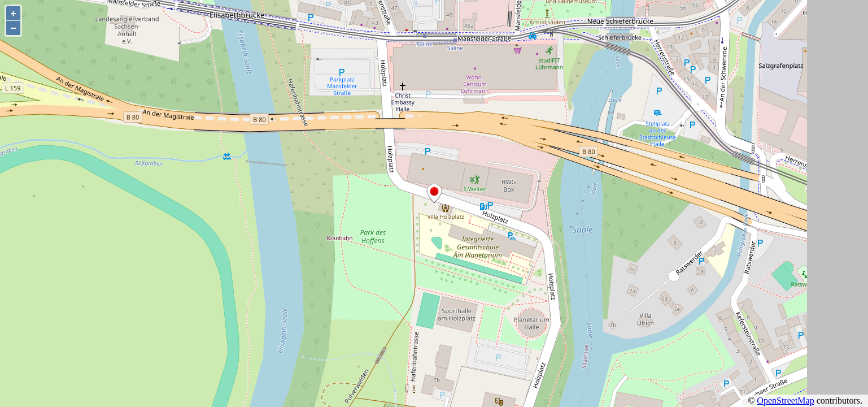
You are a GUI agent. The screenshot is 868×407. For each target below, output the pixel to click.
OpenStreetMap (785, 400)
